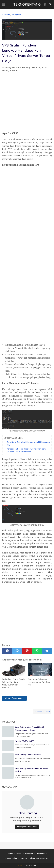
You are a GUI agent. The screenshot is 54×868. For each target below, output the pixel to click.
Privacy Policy (11, 858)
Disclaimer (41, 854)
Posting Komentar (10, 70)
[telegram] (47, 651)
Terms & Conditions (24, 854)
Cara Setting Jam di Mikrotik (28, 755)
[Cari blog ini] (50, 4)
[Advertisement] (27, 102)
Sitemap (24, 858)
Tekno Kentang (27, 813)
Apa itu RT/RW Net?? (24, 741)
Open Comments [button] (14, 698)
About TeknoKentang (40, 858)
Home (10, 854)
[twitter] (17, 651)
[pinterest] (27, 651)
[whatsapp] (37, 651)
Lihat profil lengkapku (27, 827)
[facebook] (7, 651)
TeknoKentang (27, 4)
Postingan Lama (42, 711)
